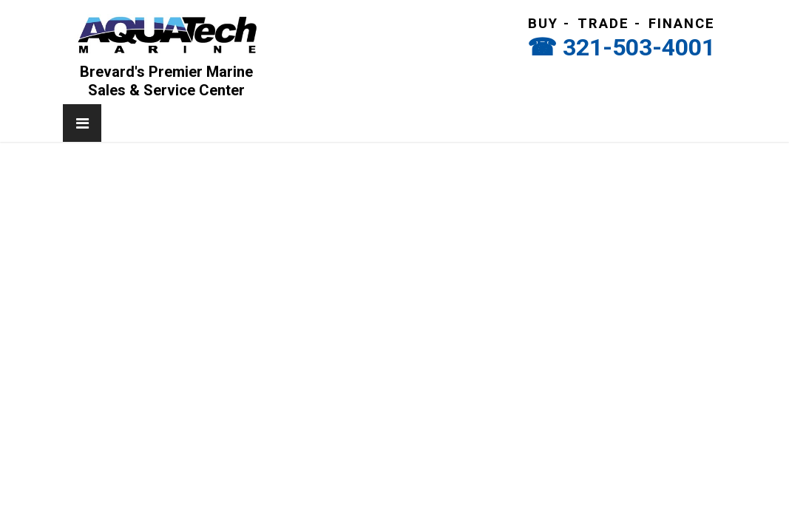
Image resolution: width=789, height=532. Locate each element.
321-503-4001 (639, 47)
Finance (682, 24)
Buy (543, 24)
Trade (603, 24)
